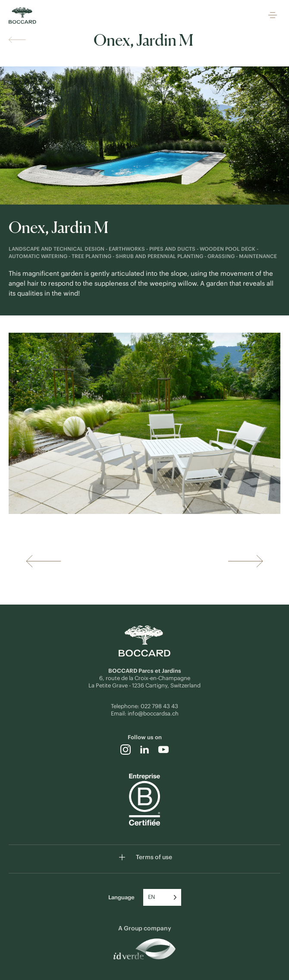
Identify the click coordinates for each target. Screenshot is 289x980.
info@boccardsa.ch (153, 714)
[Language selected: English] (162, 897)
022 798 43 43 (159, 706)
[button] (273, 16)
